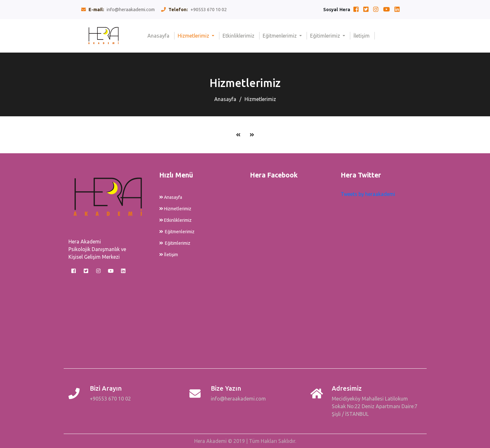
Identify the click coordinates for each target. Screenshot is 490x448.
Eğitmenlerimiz (280, 36)
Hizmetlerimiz (194, 36)
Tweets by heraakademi (368, 194)
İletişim (364, 35)
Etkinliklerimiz (241, 35)
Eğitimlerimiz (326, 36)
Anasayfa (161, 35)
